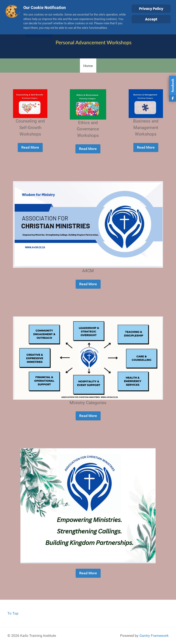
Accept (151, 19)
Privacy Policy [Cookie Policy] (151, 9)
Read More (30, 147)
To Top (13, 613)
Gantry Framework (154, 636)
